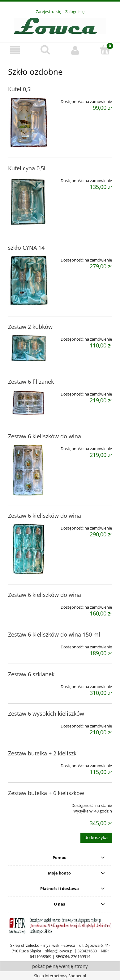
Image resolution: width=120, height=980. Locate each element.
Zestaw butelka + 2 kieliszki (43, 753)
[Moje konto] (75, 50)
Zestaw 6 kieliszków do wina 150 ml (54, 634)
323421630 (87, 951)
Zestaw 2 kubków (30, 327)
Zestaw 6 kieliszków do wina (45, 436)
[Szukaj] (45, 50)
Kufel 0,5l (20, 89)
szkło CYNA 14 (26, 248)
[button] (15, 50)
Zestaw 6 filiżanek (31, 382)
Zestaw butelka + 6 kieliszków (46, 793)
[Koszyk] (105, 50)
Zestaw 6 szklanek (31, 674)
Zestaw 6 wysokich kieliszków (46, 714)
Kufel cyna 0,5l (27, 168)
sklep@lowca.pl (59, 951)
